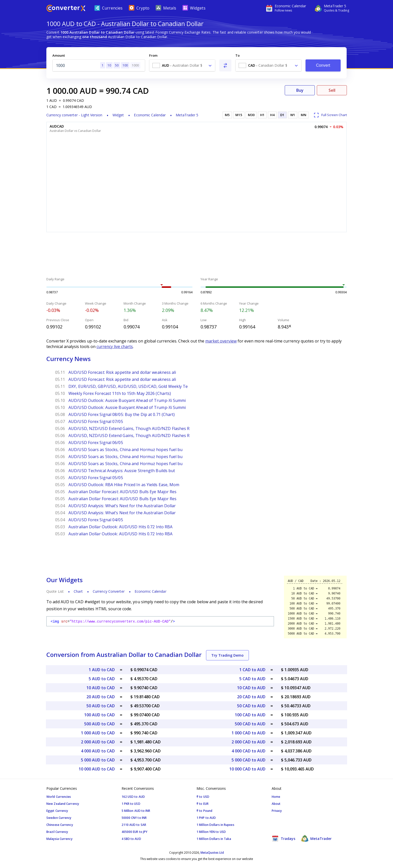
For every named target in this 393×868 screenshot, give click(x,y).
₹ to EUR (203, 804)
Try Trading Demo (227, 655)
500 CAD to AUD (250, 724)
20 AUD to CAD (101, 697)
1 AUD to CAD (102, 670)
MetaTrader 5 (187, 115)
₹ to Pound (204, 811)
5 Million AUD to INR (136, 811)
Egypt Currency (57, 811)
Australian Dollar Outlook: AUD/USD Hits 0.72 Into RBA (120, 527)
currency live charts (115, 346)
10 (109, 65)
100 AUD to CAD (100, 715)
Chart (78, 591)
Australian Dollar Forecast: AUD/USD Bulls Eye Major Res (123, 492)
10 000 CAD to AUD (247, 769)
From (153, 55)
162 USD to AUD (133, 797)
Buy (300, 90)
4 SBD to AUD (131, 839)
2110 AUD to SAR (134, 825)
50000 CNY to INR (134, 818)
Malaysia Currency (59, 839)
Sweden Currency (59, 818)
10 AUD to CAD (101, 688)
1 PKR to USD (131, 804)
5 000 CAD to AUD (249, 760)
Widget (118, 115)
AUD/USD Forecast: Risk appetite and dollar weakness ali (122, 372)
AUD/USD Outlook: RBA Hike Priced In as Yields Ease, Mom (124, 485)
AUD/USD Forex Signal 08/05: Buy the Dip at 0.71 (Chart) (122, 414)
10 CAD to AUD (251, 688)
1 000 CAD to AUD (249, 733)
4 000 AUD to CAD (98, 751)
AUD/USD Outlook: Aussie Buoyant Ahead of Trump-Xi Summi (127, 400)
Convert (323, 65)
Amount (59, 55)
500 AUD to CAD (100, 724)
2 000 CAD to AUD (249, 742)
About (276, 804)
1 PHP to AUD (206, 818)
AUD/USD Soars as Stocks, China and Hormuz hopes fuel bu (126, 450)
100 (125, 65)
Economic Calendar (150, 115)
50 (117, 65)
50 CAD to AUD (251, 706)
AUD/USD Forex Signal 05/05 (96, 478)
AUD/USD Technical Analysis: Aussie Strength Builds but (122, 471)
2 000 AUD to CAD (98, 742)
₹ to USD (203, 797)
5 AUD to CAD (102, 679)
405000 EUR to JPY (135, 832)
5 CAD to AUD (252, 679)
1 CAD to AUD (252, 670)
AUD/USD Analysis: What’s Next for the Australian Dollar (122, 506)
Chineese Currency (60, 825)
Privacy (277, 811)
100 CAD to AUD (250, 715)
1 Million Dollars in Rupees (215, 825)
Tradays (283, 838)
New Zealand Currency (63, 804)
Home (276, 797)
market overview (221, 341)
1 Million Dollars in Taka (214, 839)
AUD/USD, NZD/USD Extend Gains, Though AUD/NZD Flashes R (129, 428)
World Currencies (59, 797)
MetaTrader (316, 838)
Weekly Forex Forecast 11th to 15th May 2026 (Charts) (120, 393)
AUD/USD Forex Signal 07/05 (96, 421)
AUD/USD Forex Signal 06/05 (96, 443)
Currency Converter (109, 591)
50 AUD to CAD (101, 706)
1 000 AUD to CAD (98, 733)
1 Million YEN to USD (211, 832)
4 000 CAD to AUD (249, 751)
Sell (332, 90)
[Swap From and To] (225, 65)
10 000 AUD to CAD (97, 769)
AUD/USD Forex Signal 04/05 (96, 520)
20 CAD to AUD (251, 697)
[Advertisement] (197, 255)
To (237, 55)
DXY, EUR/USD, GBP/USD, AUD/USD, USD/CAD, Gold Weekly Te (128, 386)
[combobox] (182, 65)
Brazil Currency (57, 832)
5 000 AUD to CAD (98, 760)
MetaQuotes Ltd (212, 853)
